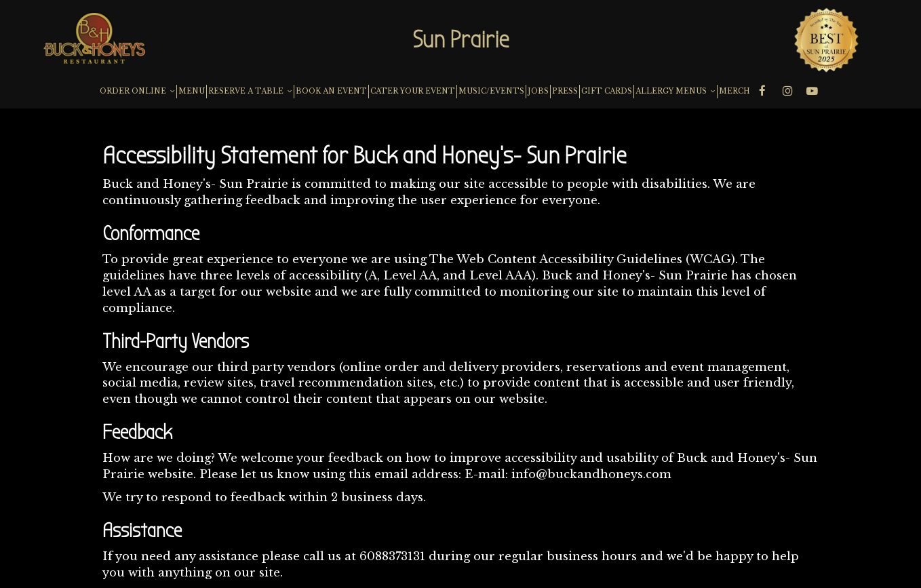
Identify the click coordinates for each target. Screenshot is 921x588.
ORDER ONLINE (137, 91)
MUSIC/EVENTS (491, 91)
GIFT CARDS (607, 91)
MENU (192, 91)
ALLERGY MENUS (675, 91)
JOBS (538, 91)
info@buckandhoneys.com (591, 474)
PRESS (565, 91)
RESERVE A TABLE (250, 91)
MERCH (734, 91)
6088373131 (392, 556)
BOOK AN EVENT (331, 91)
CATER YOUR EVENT (413, 91)
